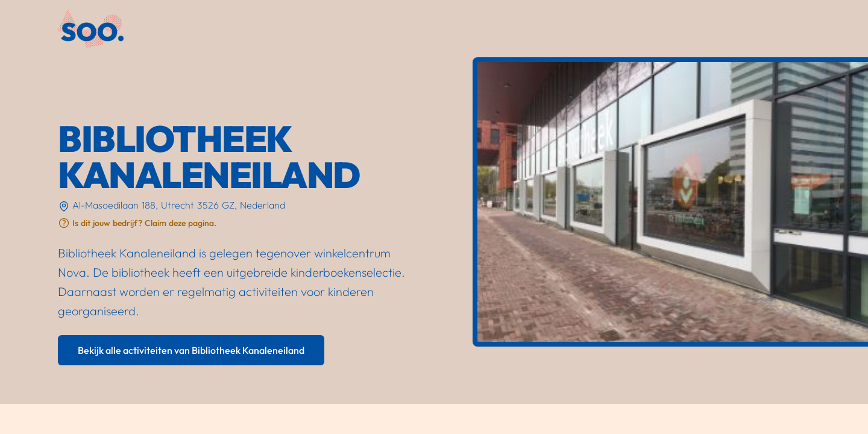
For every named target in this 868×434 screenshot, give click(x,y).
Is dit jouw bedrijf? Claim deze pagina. (144, 223)
